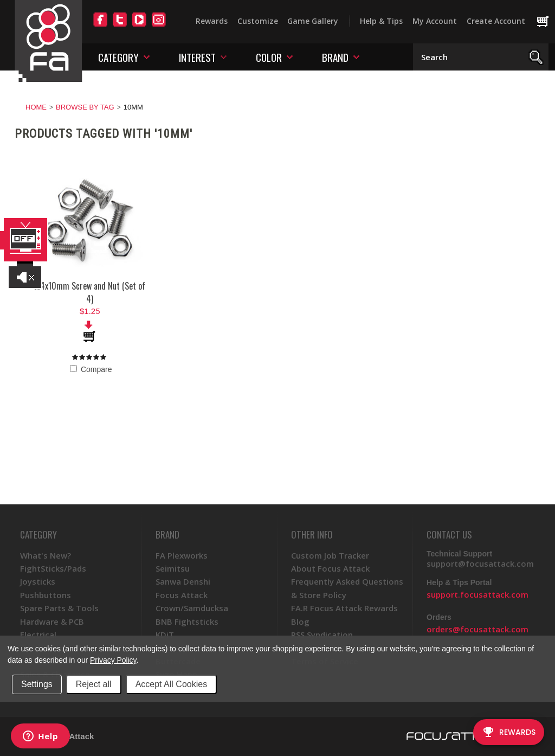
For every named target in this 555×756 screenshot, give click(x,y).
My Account (435, 21)
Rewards (212, 21)
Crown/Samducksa (192, 608)
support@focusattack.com (480, 563)
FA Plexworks (182, 555)
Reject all (94, 684)
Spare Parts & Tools (59, 608)
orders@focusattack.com (477, 629)
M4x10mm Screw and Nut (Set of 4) (90, 292)
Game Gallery (313, 21)
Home (36, 107)
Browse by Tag (85, 107)
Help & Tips (381, 21)
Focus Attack (182, 595)
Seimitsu (173, 568)
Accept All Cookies (172, 684)
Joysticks (38, 581)
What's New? (46, 555)
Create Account (496, 21)
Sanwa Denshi (183, 581)
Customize (258, 21)
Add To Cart (90, 331)
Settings (37, 684)
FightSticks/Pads (53, 568)
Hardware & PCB (52, 622)
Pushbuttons (46, 595)
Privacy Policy (113, 660)
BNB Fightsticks (187, 622)
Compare (91, 369)
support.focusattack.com (477, 594)
